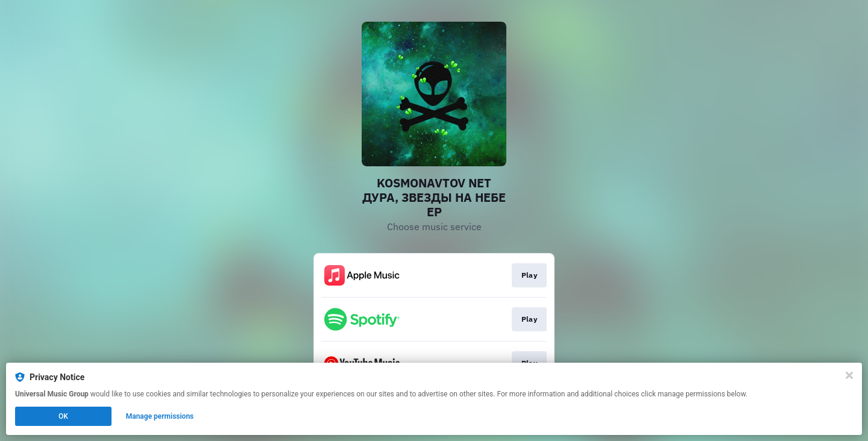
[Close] (849, 375)
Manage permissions (160, 416)
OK (63, 416)
